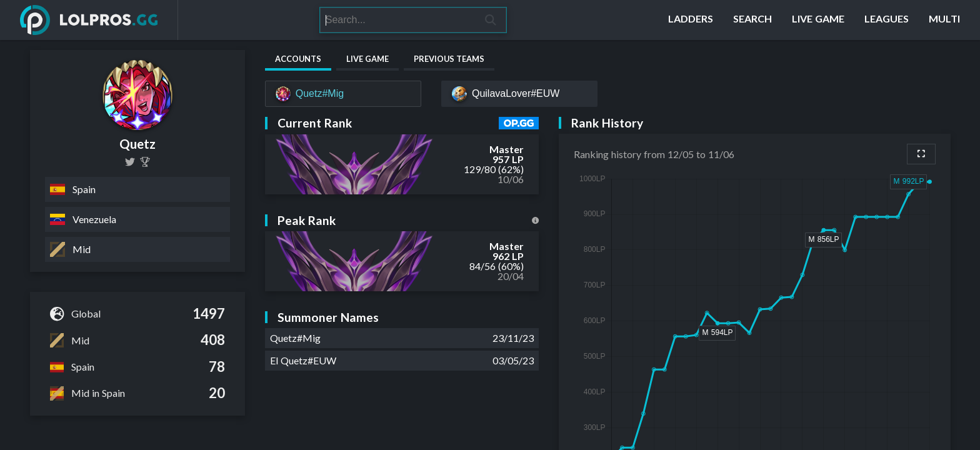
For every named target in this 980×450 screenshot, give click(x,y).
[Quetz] (145, 162)
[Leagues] (887, 20)
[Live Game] (818, 20)
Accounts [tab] (298, 59)
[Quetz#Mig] (343, 94)
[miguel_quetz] (130, 162)
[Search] (397, 20)
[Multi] (944, 20)
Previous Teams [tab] (449, 59)
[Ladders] (691, 20)
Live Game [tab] (367, 59)
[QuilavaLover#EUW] (519, 94)
